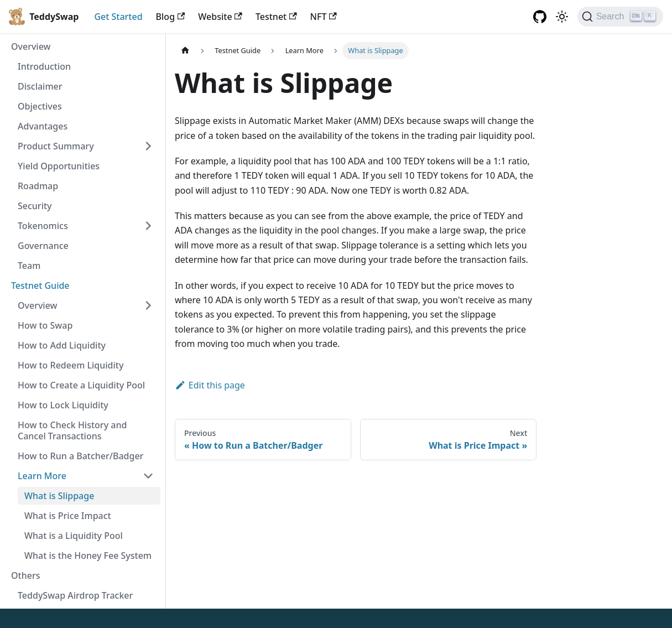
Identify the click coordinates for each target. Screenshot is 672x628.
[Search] (620, 17)
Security (35, 206)
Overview (31, 46)
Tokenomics (43, 226)
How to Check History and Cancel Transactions (72, 430)
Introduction (44, 66)
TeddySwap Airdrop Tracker (75, 595)
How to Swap (45, 325)
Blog (171, 17)
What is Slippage (59, 496)
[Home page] (185, 51)
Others (25, 575)
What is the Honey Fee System (88, 556)
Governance (43, 246)
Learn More (42, 476)
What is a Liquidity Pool (74, 536)
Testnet (276, 17)
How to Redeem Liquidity (71, 365)
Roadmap (38, 186)
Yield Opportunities (59, 166)
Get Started (118, 17)
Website (220, 17)
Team (29, 266)
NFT (324, 17)
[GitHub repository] (540, 17)
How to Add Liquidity (62, 345)
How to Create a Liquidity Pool (81, 385)
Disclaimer (40, 86)
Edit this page (210, 385)
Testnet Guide (40, 286)
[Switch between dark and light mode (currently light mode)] (562, 17)
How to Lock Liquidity (63, 405)
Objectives (40, 106)
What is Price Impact (68, 516)
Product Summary (56, 146)
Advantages (43, 126)
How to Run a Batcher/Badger (80, 456)
